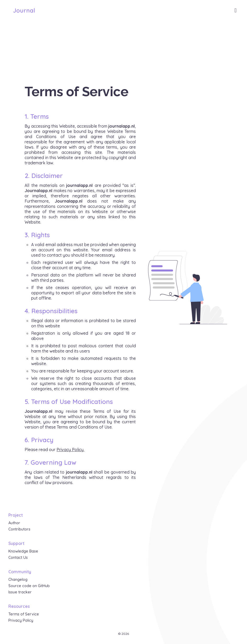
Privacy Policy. (70, 450)
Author (14, 523)
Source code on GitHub (29, 586)
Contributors (19, 529)
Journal (24, 10)
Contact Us (18, 558)
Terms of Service (24, 614)
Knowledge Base (23, 551)
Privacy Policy (21, 620)
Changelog (18, 580)
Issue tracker (20, 592)
